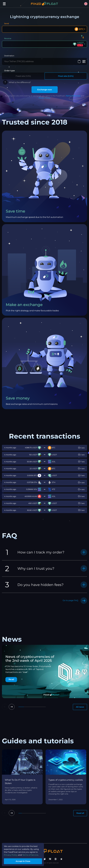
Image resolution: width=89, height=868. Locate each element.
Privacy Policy (44, 98)
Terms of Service (30, 855)
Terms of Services (73, 96)
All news (80, 707)
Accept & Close (23, 861)
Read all (80, 813)
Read (11, 679)
